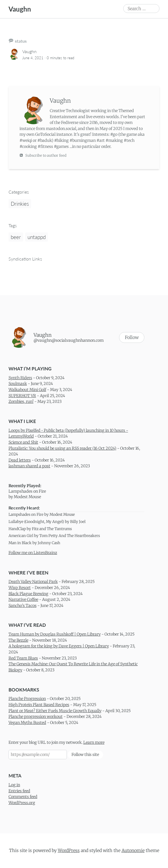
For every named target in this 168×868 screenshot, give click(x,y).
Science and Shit (23, 442)
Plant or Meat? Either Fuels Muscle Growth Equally (55, 710)
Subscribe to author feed (43, 155)
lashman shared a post (29, 466)
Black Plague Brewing (28, 593)
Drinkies (20, 204)
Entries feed (19, 791)
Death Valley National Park (33, 582)
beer (16, 237)
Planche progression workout (36, 717)
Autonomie (133, 850)
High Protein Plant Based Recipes (39, 705)
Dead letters (20, 460)
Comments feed (23, 797)
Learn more (94, 742)
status (21, 41)
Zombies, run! (21, 402)
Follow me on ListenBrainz (33, 553)
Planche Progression (27, 699)
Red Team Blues (23, 658)
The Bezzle (18, 640)
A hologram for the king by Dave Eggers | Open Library (59, 646)
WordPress (69, 850)
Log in (14, 785)
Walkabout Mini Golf (27, 390)
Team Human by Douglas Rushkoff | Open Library (55, 634)
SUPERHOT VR (22, 395)
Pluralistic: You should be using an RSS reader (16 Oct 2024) (62, 448)
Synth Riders (20, 378)
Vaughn (20, 9)
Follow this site (85, 755)
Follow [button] (132, 337)
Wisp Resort (20, 588)
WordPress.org (22, 803)
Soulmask (18, 384)
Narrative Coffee (23, 600)
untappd (37, 237)
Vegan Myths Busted (27, 723)
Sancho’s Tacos (23, 606)
